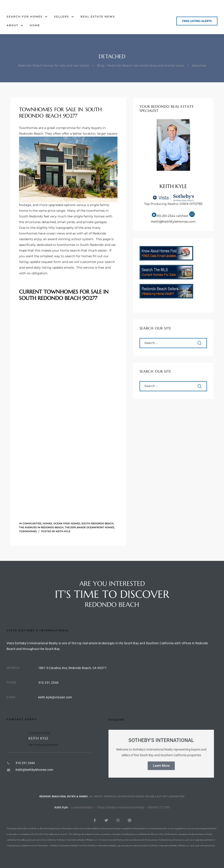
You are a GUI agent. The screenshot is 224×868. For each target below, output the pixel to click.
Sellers (64, 17)
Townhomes (28, 531)
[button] (197, 21)
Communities (32, 523)
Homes (47, 523)
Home (35, 25)
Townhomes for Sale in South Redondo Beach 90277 (60, 113)
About (15, 25)
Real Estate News (98, 17)
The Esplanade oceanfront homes (89, 527)
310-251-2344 (166, 216)
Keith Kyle (63, 531)
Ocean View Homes (67, 523)
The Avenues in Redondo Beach (41, 527)
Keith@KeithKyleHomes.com (173, 222)
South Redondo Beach (97, 523)
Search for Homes (27, 17)
